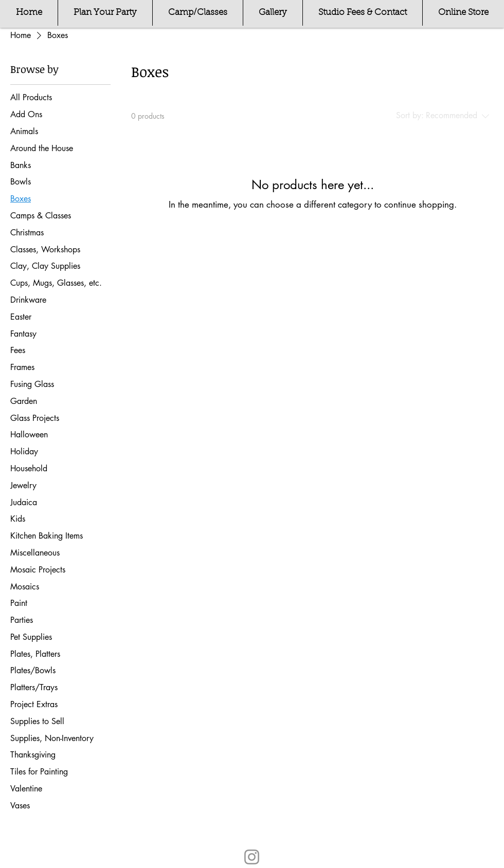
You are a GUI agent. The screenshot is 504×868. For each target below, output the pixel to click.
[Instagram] (252, 857)
